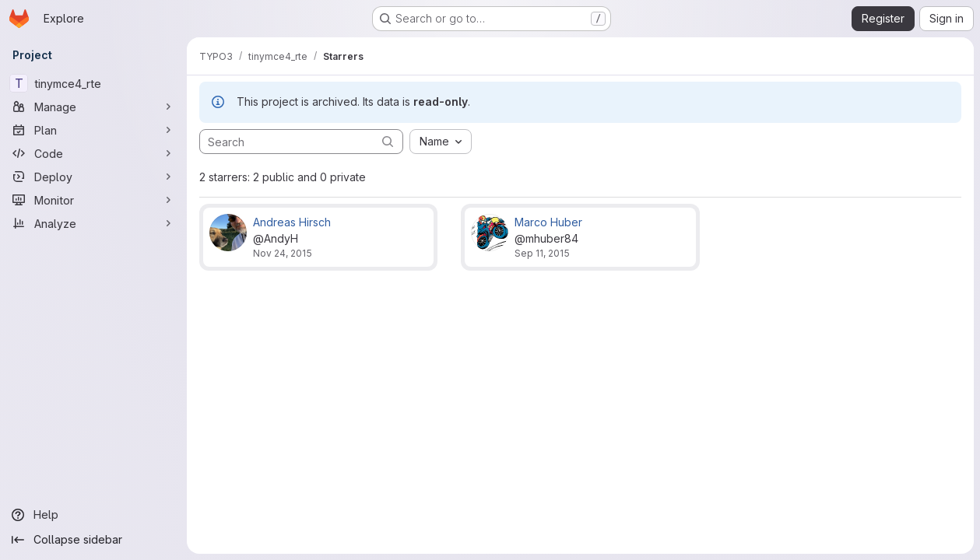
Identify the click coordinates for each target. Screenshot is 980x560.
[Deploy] (93, 177)
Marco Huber (548, 222)
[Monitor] (93, 200)
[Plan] (93, 130)
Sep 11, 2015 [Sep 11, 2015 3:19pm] (542, 253)
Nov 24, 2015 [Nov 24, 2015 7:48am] (283, 253)
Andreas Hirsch (292, 222)
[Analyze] (93, 223)
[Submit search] (388, 141)
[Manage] (93, 107)
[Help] (93, 515)
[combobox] (441, 142)
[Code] (93, 153)
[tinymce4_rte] (93, 83)
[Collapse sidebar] (93, 540)
